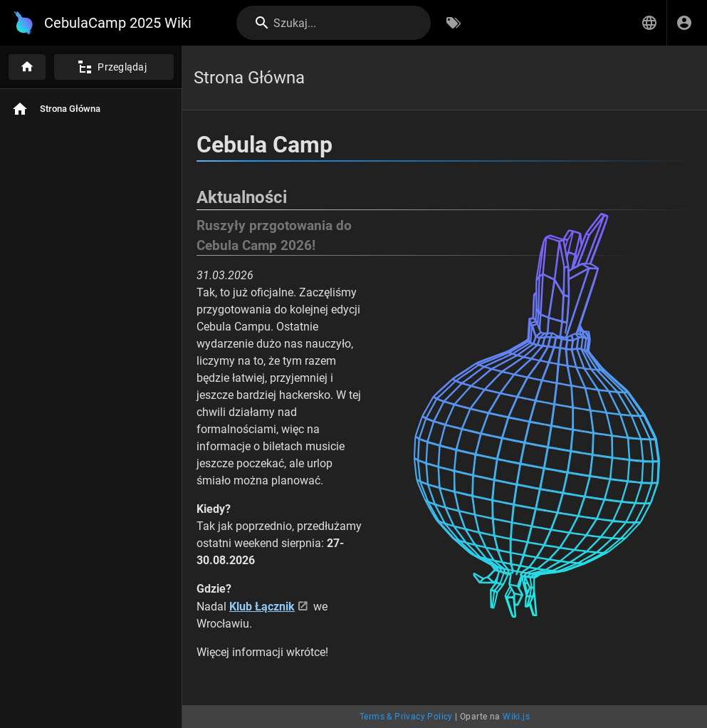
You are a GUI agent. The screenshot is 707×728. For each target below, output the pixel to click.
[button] (649, 23)
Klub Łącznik (262, 607)
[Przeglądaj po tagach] (454, 23)
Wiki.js (516, 717)
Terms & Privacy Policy (406, 717)
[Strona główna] (27, 67)
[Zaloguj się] (684, 23)
